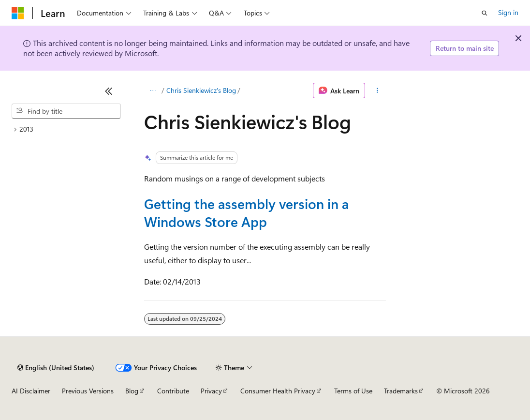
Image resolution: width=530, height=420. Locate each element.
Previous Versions (88, 391)
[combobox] (66, 111)
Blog (132, 391)
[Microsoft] (18, 13)
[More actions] (377, 90)
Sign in (508, 12)
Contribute (173, 391)
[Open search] (485, 13)
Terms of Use (353, 391)
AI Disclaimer (31, 391)
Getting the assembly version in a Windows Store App (246, 212)
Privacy (211, 391)
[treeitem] (66, 129)
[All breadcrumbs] (153, 90)
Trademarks (401, 391)
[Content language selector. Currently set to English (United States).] (56, 368)
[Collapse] (109, 91)
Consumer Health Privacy (278, 391)
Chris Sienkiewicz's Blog (201, 90)
